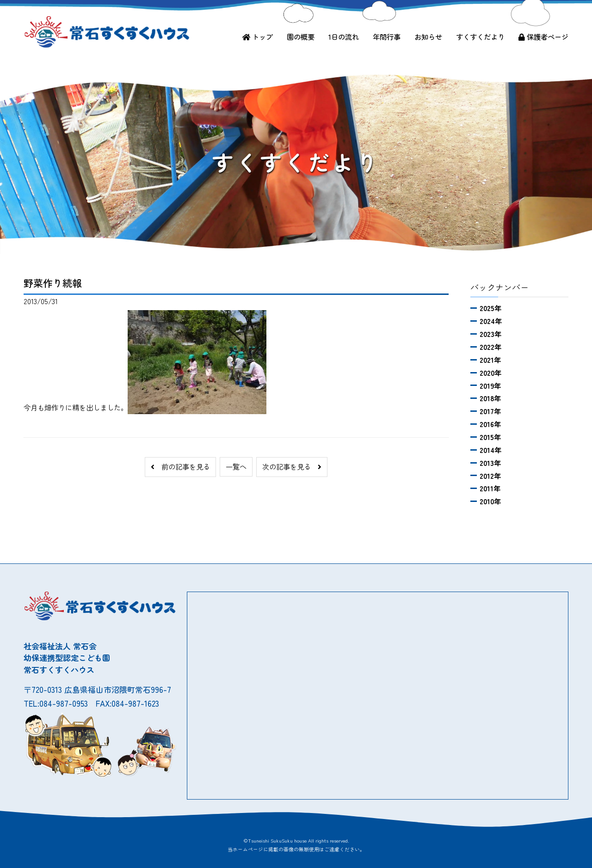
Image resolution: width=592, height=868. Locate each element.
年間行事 (387, 37)
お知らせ (428, 37)
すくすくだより (480, 37)
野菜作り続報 (53, 283)
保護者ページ (543, 37)
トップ (258, 37)
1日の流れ (344, 37)
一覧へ (236, 466)
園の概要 (301, 37)
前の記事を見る (180, 466)
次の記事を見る (292, 466)
